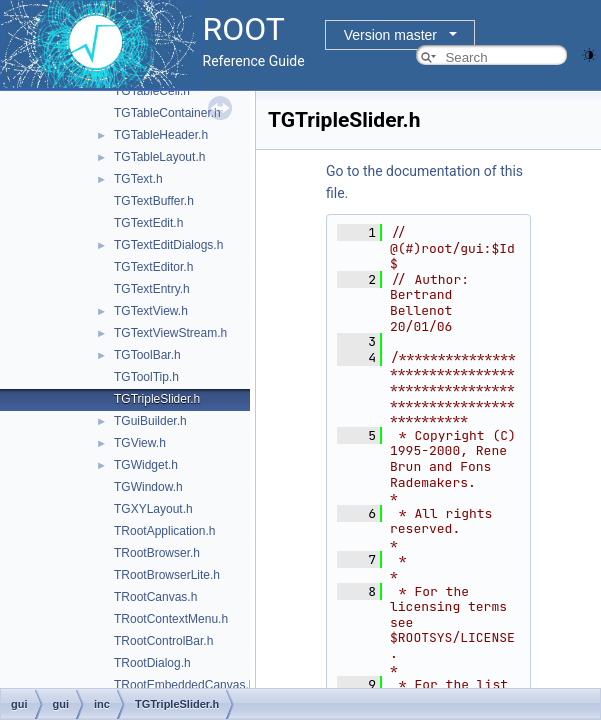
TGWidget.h (146, 465)
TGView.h (140, 443)
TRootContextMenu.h (171, 619)
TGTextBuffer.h (154, 201)
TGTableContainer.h (167, 113)
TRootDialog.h (152, 663)
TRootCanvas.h (155, 597)
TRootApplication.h (164, 531)
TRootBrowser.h (157, 553)
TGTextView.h (151, 311)
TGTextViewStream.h (170, 333)
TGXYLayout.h (153, 509)
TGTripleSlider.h (157, 399)
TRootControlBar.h (163, 641)
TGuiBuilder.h (150, 421)
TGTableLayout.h (159, 157)
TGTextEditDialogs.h (168, 245)
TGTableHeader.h (161, 135)
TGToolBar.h (147, 355)
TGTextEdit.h (148, 223)
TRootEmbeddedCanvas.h (184, 685)
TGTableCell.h (152, 91)
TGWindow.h (148, 487)
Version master (390, 35)
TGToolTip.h (146, 377)
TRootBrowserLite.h (167, 575)
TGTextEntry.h (152, 289)
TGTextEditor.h (153, 267)
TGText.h (138, 179)
